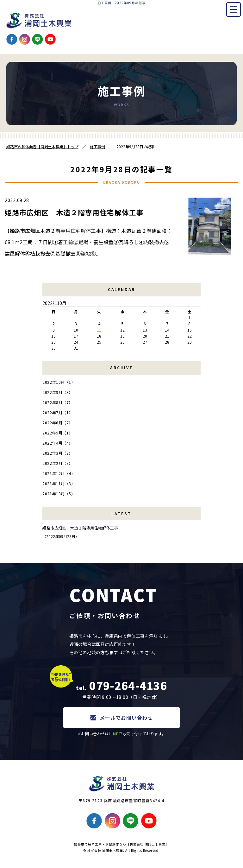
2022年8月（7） (58, 402)
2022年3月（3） (58, 453)
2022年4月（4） (58, 443)
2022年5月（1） (58, 433)
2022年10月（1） (59, 382)
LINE (114, 734)
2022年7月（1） (58, 412)
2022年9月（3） (58, 392)
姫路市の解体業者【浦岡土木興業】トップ (42, 146)
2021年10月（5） (59, 494)
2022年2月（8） (58, 463)
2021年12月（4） (59, 473)
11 (99, 330)
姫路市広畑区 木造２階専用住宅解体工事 (74, 212)
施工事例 (97, 146)
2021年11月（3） (59, 483)
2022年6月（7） (58, 423)
